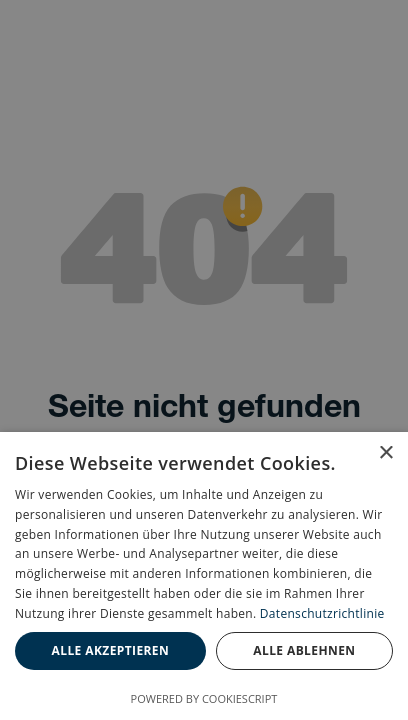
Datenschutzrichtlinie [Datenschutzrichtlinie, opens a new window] (322, 613)
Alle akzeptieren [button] (111, 650)
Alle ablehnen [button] (304, 650)
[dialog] (204, 576)
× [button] (385, 453)
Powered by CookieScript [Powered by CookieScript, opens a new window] (204, 698)
